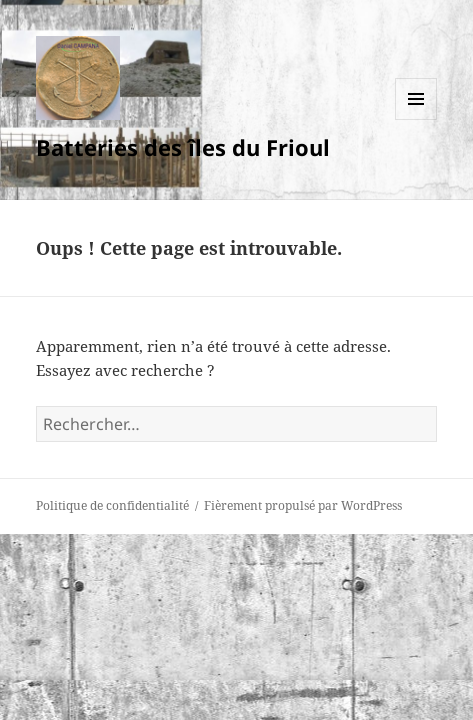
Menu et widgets (416, 119)
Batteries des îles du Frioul (183, 147)
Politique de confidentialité (112, 505)
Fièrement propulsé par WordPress (303, 505)
